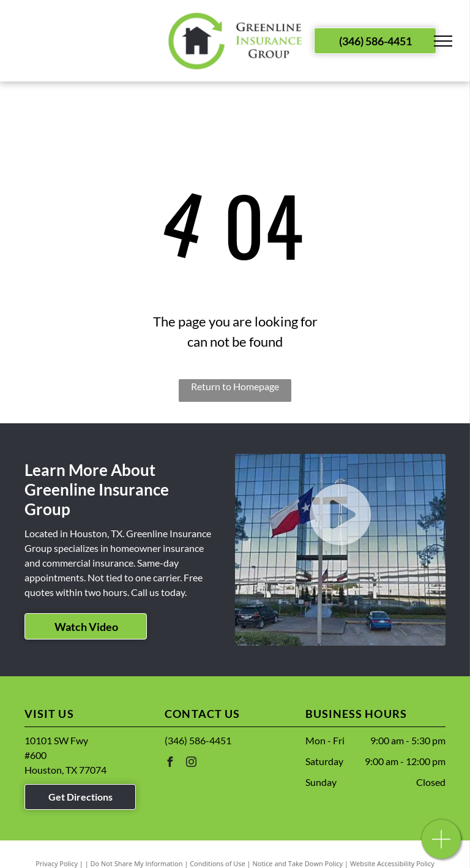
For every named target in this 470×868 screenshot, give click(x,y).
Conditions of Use (218, 863)
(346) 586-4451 (198, 740)
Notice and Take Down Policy (298, 863)
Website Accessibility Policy (392, 863)
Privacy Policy (57, 863)
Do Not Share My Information (137, 863)
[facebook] (170, 764)
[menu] (443, 41)
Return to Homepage (235, 386)
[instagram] (191, 764)
